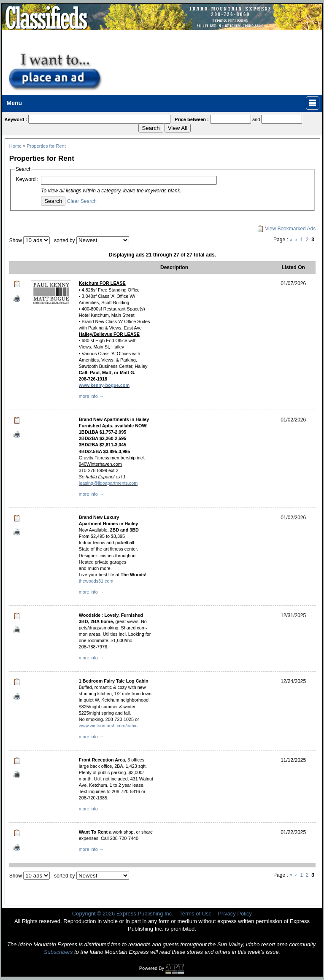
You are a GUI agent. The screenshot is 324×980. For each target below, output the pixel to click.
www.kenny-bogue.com (104, 385)
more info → (91, 396)
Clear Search (82, 201)
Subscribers (58, 952)
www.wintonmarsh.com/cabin (108, 726)
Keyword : (27, 179)
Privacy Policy (235, 914)
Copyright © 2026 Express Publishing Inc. (123, 914)
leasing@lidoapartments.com (108, 483)
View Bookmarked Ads (286, 229)
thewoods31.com (96, 581)
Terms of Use (196, 914)
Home (15, 146)
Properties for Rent (46, 146)
